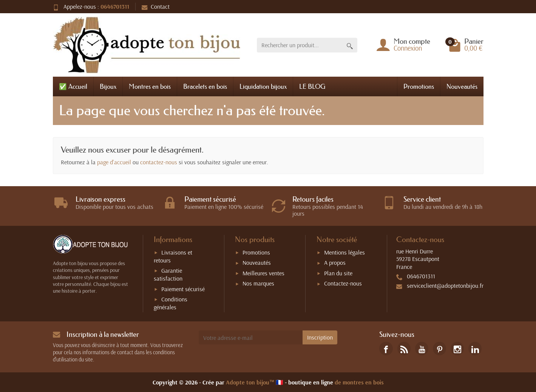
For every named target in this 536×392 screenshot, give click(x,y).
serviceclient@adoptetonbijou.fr (445, 286)
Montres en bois (150, 86)
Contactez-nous (343, 283)
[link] (386, 348)
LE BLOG (312, 86)
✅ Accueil (73, 86)
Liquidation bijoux (263, 86)
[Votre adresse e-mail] (251, 337)
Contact (156, 6)
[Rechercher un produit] (300, 45)
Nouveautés (462, 86)
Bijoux (108, 86)
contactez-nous (159, 162)
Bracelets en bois (205, 86)
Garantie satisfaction (168, 274)
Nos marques (258, 283)
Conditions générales (171, 303)
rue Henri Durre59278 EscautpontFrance (418, 259)
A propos (335, 262)
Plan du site (338, 273)
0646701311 (115, 6)
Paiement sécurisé (183, 289)
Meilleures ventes (263, 273)
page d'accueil (114, 162)
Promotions (419, 86)
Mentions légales (344, 252)
